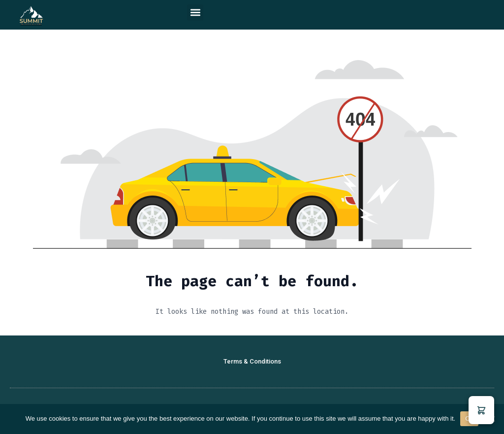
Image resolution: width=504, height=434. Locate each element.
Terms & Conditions (252, 361)
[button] (195, 13)
